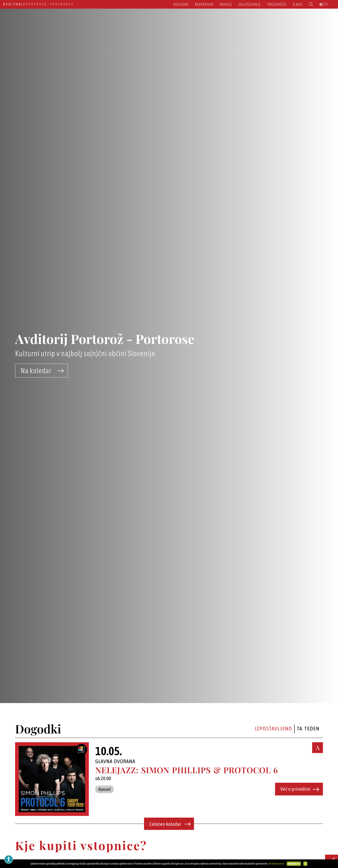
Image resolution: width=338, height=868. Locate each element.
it (327, 4)
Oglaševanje (250, 4)
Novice (226, 4)
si (321, 4)
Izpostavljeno (274, 728)
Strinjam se (294, 864)
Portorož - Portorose (39, 4)
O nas (298, 4)
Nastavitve (278, 864)
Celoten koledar (170, 824)
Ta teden (308, 728)
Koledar (181, 4)
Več (270, 864)
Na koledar (42, 371)
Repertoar (204, 4)
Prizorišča (277, 4)
